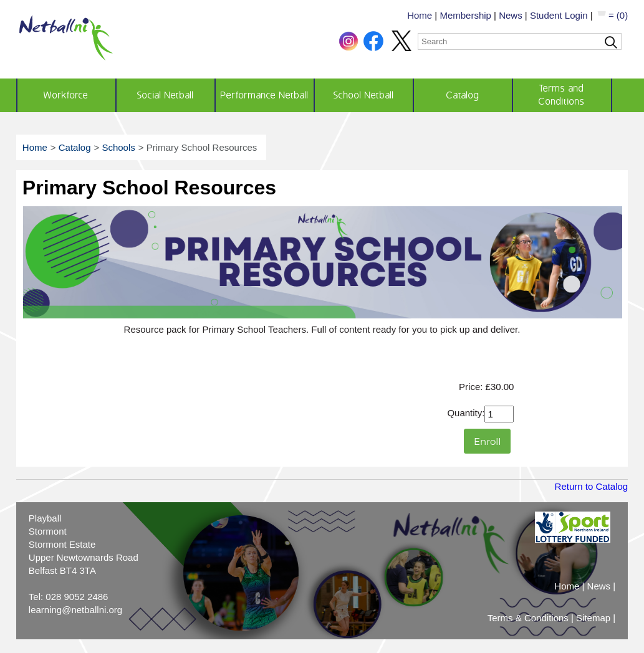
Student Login (559, 15)
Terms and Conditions (562, 95)
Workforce (66, 95)
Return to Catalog (592, 486)
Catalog (463, 95)
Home (420, 15)
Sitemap (593, 618)
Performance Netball (265, 95)
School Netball (364, 95)
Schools (118, 147)
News (511, 15)
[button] (350, 48)
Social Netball (166, 95)
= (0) (612, 15)
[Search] (520, 41)
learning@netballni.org (75, 610)
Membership (465, 15)
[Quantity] (499, 414)
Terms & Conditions (528, 618)
